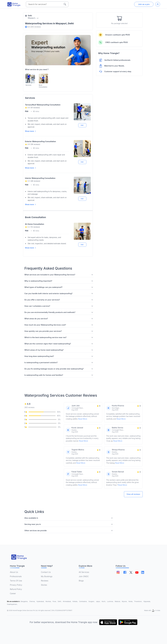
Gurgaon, (92, 601)
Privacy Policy (16, 585)
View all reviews (133, 494)
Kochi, (104, 601)
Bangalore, (25, 601)
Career (13, 593)
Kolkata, (75, 601)
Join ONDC (84, 576)
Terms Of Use (16, 581)
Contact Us (46, 572)
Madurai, (118, 601)
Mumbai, (49, 601)
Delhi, (60, 601)
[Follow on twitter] (131, 572)
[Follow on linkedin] (143, 572)
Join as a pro (144, 4)
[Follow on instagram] (118, 572)
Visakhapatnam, (12, 604)
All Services (84, 572)
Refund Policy (16, 589)
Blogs (81, 581)
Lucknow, (110, 601)
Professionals (16, 576)
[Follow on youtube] (137, 572)
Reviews (45, 581)
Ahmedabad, (67, 601)
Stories (44, 585)
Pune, (55, 601)
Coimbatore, (83, 601)
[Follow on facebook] (125, 572)
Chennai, (32, 601)
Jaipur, (98, 601)
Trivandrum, (138, 601)
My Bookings (47, 576)
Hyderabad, (41, 601)
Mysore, (125, 601)
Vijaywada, (147, 601)
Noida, (131, 601)
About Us (14, 572)
